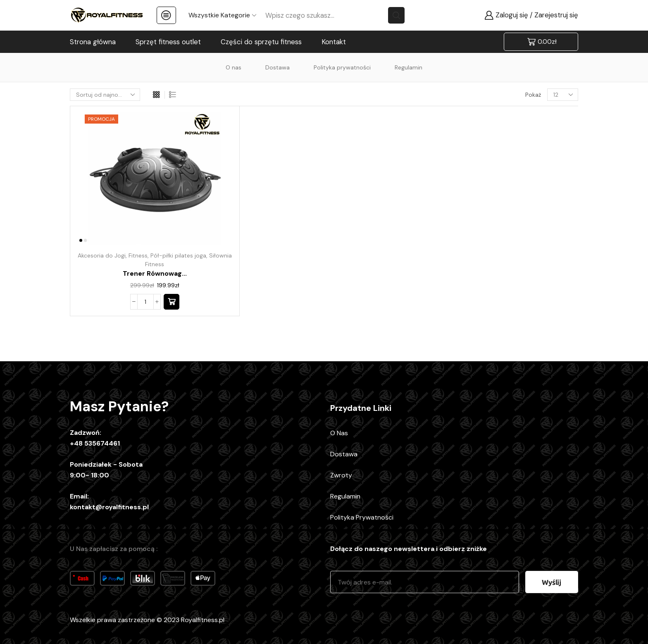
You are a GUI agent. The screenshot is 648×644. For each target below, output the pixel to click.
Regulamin (409, 67)
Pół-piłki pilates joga (178, 255)
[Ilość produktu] (145, 302)
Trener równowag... (155, 273)
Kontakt (334, 42)
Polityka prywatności (342, 67)
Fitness (138, 255)
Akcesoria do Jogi (102, 255)
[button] (172, 302)
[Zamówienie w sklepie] (105, 95)
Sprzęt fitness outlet (168, 42)
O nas (233, 67)
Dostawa (278, 67)
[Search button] (396, 15)
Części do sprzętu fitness (261, 42)
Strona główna (93, 42)
